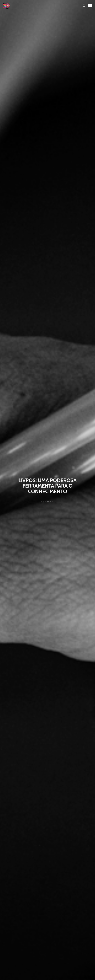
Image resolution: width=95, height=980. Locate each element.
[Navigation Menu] (90, 5)
